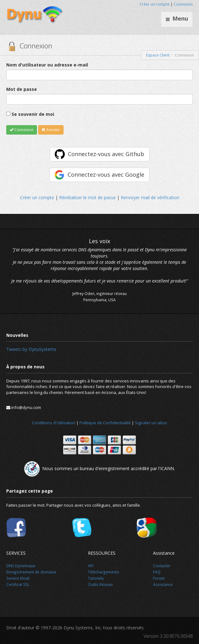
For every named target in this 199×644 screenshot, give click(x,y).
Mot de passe (22, 89)
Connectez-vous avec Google (106, 175)
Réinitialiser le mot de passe (87, 197)
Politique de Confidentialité (105, 423)
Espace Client (158, 55)
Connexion (183, 4)
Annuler (51, 130)
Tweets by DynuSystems (31, 349)
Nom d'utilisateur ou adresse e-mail (47, 65)
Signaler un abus (151, 423)
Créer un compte (155, 4)
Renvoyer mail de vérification (150, 197)
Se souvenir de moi (33, 114)
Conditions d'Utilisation (54, 423)
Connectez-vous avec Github (106, 154)
